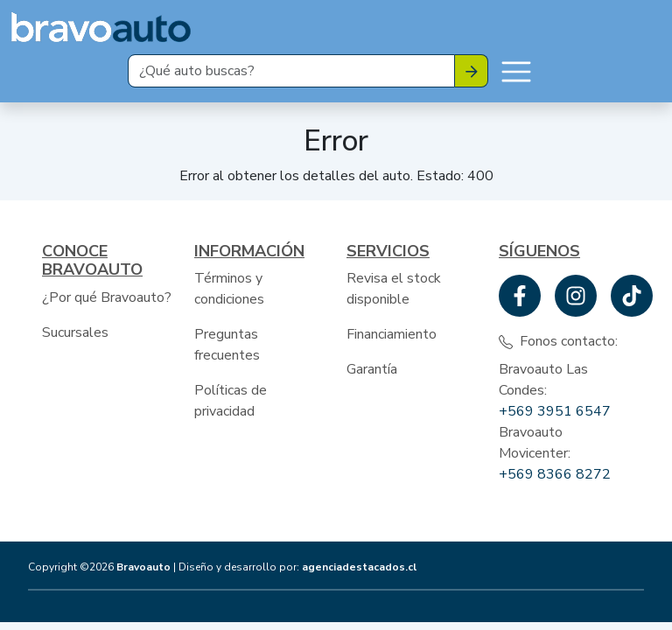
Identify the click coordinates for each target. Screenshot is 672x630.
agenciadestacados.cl (359, 567)
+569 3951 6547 (555, 411)
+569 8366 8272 (555, 474)
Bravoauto (143, 567)
